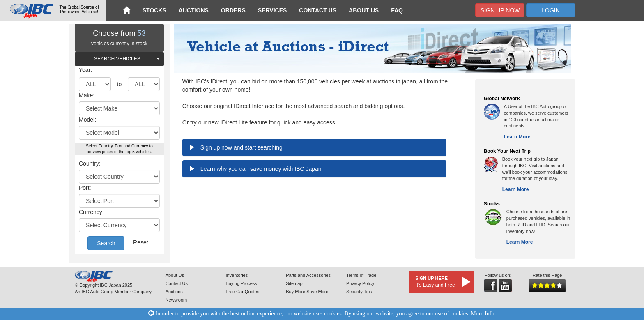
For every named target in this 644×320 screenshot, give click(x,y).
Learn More (517, 137)
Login (551, 10)
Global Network (502, 99)
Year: (85, 70)
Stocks (154, 10)
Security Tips (359, 292)
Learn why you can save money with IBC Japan (261, 169)
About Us (364, 10)
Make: (87, 95)
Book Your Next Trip (507, 151)
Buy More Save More (307, 292)
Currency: (91, 212)
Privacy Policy (360, 283)
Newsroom (176, 300)
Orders (233, 10)
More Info (482, 314)
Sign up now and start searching (241, 147)
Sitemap (294, 283)
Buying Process (241, 283)
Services (273, 10)
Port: (85, 188)
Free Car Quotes (242, 292)
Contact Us (318, 10)
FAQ (397, 10)
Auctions (194, 10)
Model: (87, 120)
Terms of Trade (361, 275)
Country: (90, 163)
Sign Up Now (500, 10)
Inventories (237, 275)
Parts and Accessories (308, 275)
